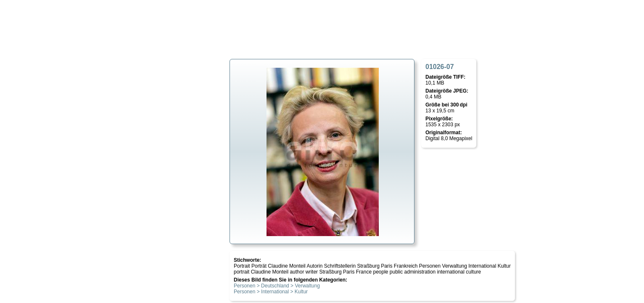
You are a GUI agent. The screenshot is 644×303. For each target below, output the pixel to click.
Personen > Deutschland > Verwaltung (277, 286)
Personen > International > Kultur (271, 292)
